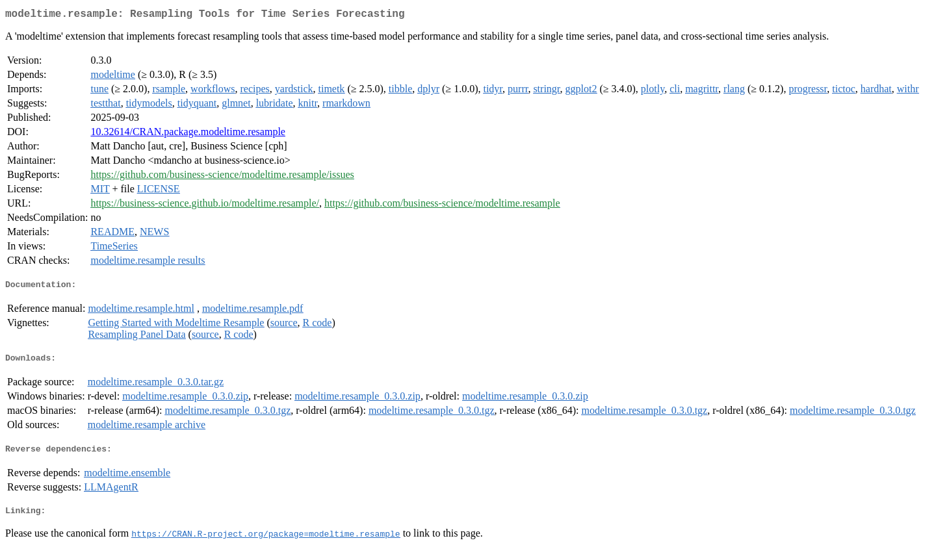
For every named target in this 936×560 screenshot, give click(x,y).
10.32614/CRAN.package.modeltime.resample (188, 134)
